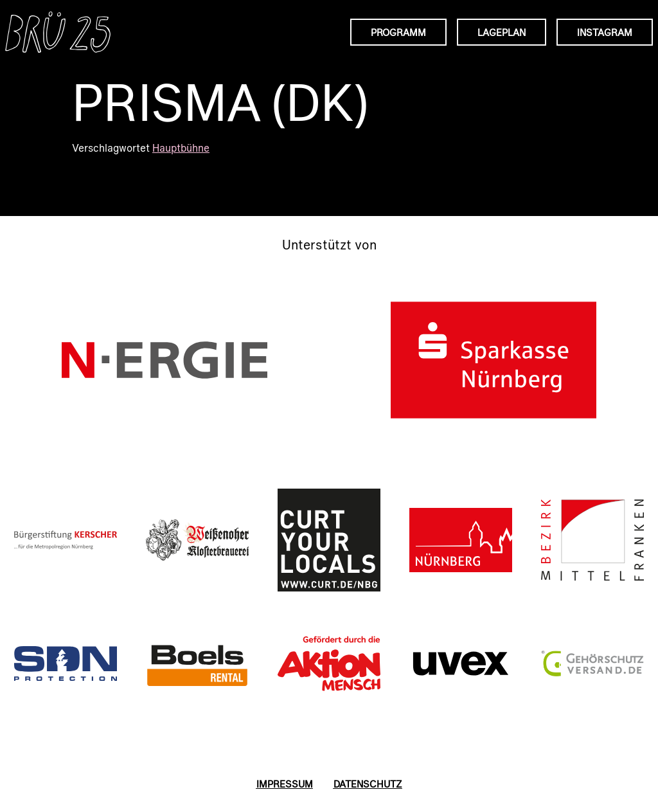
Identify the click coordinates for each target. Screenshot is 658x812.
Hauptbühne (181, 148)
